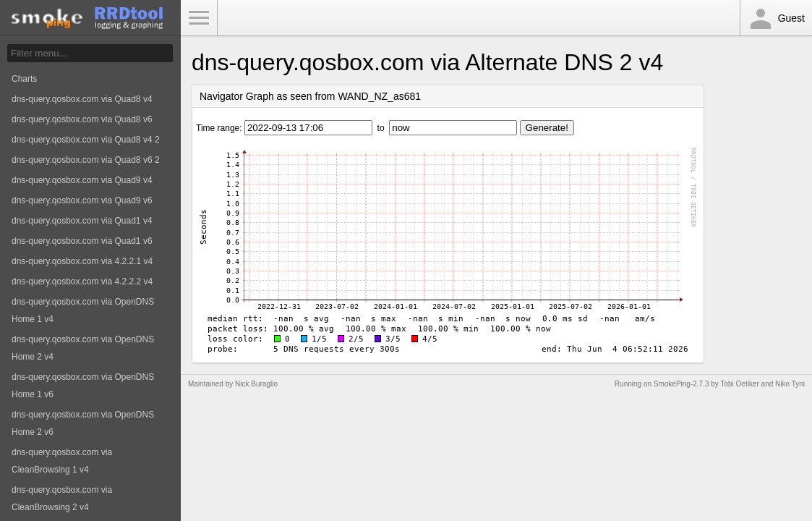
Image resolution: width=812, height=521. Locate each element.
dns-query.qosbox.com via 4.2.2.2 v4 (82, 281)
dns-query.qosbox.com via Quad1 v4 (82, 221)
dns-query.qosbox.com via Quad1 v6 (82, 241)
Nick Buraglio (256, 384)
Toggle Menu (199, 18)
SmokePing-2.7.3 (681, 384)
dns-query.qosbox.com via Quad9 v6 (82, 200)
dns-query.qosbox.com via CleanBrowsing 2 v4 (62, 499)
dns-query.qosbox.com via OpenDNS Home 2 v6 (83, 423)
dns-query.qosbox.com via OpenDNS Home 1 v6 (83, 386)
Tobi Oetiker (739, 384)
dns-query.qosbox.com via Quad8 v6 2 (86, 160)
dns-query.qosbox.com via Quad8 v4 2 (86, 140)
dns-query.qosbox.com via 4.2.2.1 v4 (82, 261)
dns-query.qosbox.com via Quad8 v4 (82, 99)
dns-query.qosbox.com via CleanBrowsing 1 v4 (62, 461)
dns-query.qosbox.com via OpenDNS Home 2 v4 (83, 348)
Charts (24, 79)
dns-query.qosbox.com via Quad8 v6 (82, 119)
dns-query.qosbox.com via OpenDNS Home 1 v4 (83, 310)
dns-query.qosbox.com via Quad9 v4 (82, 180)
